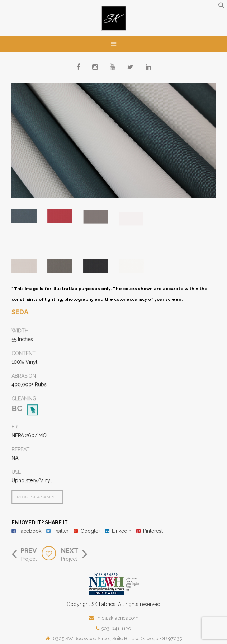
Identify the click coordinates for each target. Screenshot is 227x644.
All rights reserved (139, 604)
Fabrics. (108, 604)
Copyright (78, 604)
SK (94, 604)
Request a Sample (38, 497)
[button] (222, 7)
